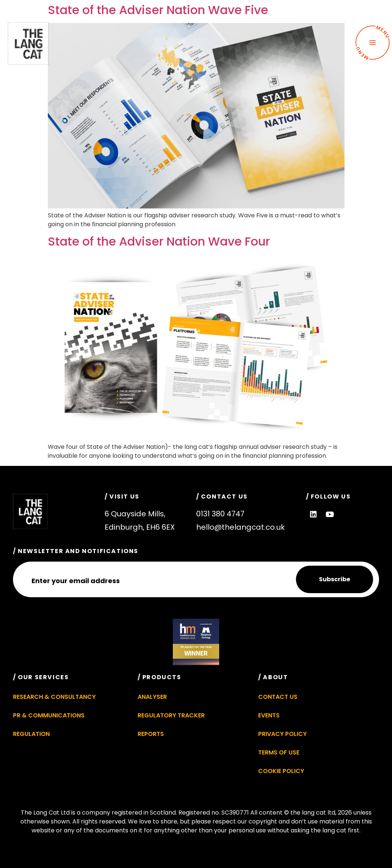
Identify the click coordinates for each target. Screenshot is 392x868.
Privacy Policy (282, 734)
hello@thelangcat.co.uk (241, 527)
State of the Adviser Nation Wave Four (159, 241)
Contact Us (278, 697)
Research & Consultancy (54, 697)
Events (269, 715)
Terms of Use (279, 752)
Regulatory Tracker (171, 715)
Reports (151, 734)
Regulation (31, 734)
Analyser (152, 697)
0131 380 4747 (220, 514)
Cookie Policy (281, 771)
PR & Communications (49, 715)
